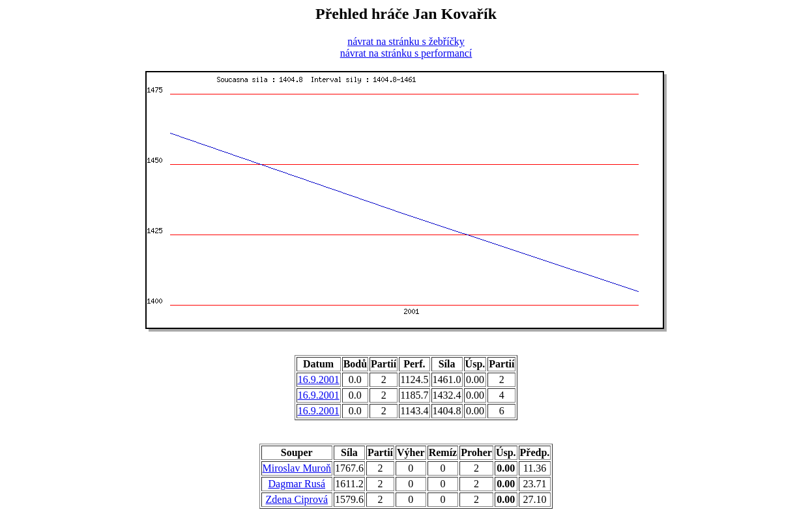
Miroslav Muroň (297, 468)
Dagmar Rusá (297, 484)
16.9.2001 (319, 379)
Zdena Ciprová (297, 499)
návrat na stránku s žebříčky (406, 41)
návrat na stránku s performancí (406, 53)
